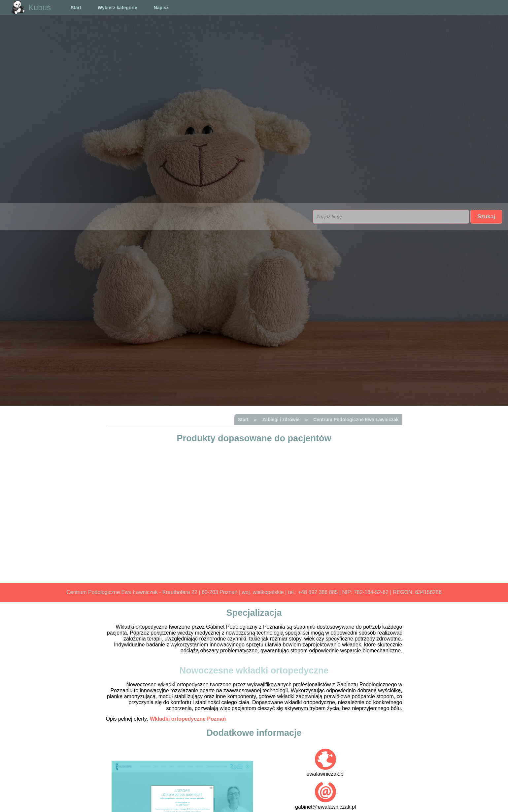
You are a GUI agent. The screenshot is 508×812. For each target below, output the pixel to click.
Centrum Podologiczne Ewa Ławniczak (356, 420)
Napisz (161, 8)
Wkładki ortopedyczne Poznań (188, 719)
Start (76, 8)
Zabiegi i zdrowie (281, 420)
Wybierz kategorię (118, 8)
